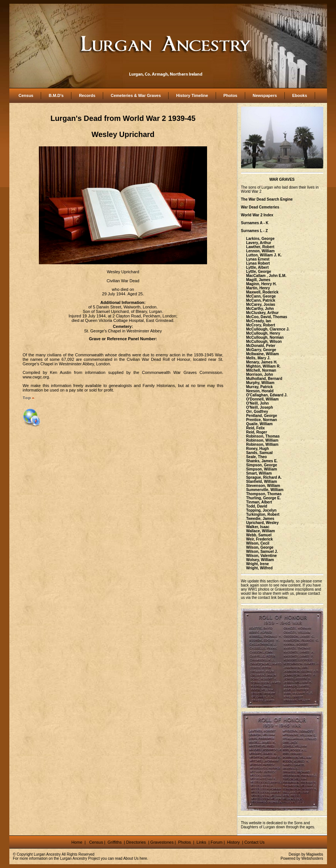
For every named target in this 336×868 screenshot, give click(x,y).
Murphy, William (260, 383)
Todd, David (256, 506)
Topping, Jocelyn (261, 510)
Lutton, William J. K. (264, 255)
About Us (131, 858)
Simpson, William (261, 469)
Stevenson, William (263, 486)
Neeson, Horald (260, 391)
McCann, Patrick (261, 300)
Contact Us (255, 842)
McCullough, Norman (265, 337)
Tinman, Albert (259, 502)
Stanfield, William (261, 482)
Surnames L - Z (255, 231)
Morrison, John (259, 374)
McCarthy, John (260, 309)
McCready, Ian (258, 321)
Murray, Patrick (259, 387)
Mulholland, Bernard (264, 379)
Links (202, 842)
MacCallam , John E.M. (266, 276)
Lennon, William (260, 251)
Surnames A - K (255, 223)
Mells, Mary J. (258, 358)
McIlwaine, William (262, 354)
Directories (136, 842)
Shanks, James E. (262, 461)
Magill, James (258, 280)
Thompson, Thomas (264, 494)
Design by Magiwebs (306, 854)
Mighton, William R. (263, 366)
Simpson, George (261, 465)
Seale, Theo (256, 457)
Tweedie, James (260, 519)
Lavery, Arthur (258, 243)
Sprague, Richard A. (264, 477)
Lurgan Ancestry (47, 854)
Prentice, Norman (261, 420)
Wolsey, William (260, 560)
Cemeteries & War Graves (136, 95)
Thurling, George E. (263, 498)
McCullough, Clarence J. (268, 329)
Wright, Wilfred (259, 568)
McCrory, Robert (261, 325)
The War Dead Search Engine (267, 199)
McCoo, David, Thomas (266, 317)
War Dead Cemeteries (260, 207)
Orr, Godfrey (257, 412)
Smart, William (259, 473)
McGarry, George (261, 350)
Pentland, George (261, 416)
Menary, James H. (262, 362)
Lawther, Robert (260, 247)
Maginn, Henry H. (261, 284)
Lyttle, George (258, 272)
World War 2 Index (257, 215)
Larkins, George (260, 239)
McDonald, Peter (261, 346)
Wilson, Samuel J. (262, 552)
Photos (230, 95)
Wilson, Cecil (258, 543)
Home (77, 842)
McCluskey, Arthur (262, 313)
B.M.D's (56, 95)
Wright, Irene (257, 564)
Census (26, 95)
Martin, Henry (258, 288)
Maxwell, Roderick (262, 292)
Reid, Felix (255, 428)
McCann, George (261, 296)
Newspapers (265, 95)
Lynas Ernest (258, 259)
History (233, 842)
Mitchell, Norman (261, 370)
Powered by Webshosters (302, 858)
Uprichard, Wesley (262, 523)
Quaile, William (259, 424)
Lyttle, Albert (257, 267)
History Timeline (192, 95)
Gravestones (162, 842)
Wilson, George (260, 547)
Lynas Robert (258, 263)
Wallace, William (260, 531)
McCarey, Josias (261, 304)
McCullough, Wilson (264, 342)
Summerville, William (265, 490)
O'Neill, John (257, 403)
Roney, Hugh (257, 449)
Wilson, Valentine (261, 556)
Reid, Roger (256, 432)
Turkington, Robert (263, 514)
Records (87, 95)
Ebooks (300, 95)
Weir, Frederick (259, 539)
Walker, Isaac (258, 527)
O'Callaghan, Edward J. (267, 395)
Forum (217, 842)
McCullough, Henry (263, 333)
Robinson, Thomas (263, 436)
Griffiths (114, 842)
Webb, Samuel (259, 535)
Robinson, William (262, 440)
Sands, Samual (259, 453)
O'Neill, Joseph (259, 407)
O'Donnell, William (262, 399)
